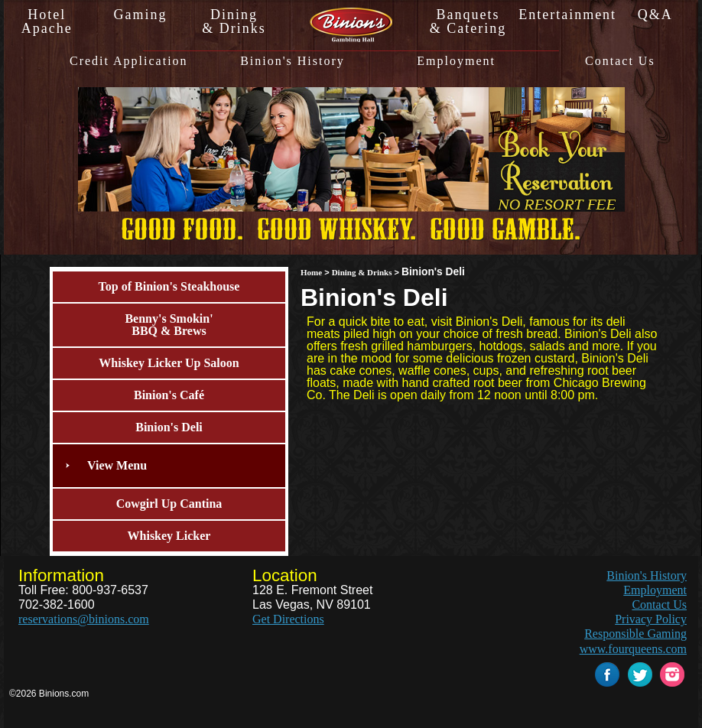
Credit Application (129, 61)
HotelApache (47, 21)
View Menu (117, 465)
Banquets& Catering (468, 21)
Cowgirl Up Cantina (169, 504)
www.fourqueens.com (633, 649)
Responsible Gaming (635, 634)
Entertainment (561, 15)
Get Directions (288, 619)
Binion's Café (169, 395)
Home (311, 272)
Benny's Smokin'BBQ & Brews (169, 325)
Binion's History (292, 61)
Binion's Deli (169, 427)
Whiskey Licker (169, 536)
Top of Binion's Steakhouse (169, 286)
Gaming (141, 15)
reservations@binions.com (84, 619)
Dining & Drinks (362, 272)
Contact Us (620, 61)
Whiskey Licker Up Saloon (169, 363)
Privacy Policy (651, 619)
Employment (456, 61)
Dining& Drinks (234, 21)
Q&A (655, 15)
